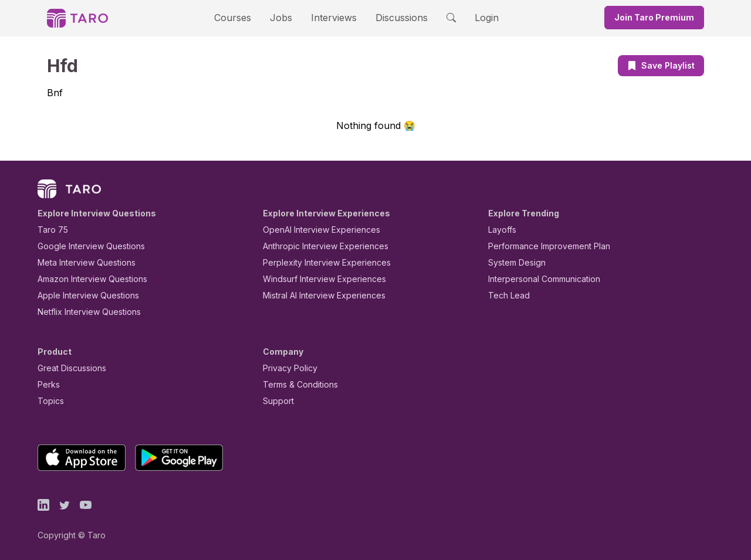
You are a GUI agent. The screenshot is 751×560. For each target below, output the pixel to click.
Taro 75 (50, 230)
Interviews (332, 17)
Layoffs (501, 230)
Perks (47, 384)
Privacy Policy (287, 368)
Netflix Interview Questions (83, 312)
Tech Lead (505, 295)
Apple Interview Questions (82, 295)
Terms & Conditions (296, 384)
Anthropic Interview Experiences (317, 246)
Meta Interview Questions (80, 262)
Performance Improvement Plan (541, 246)
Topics (48, 401)
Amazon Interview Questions (86, 279)
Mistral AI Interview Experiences (318, 295)
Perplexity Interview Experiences (318, 262)
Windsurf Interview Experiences (316, 279)
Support (276, 401)
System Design (513, 262)
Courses (243, 17)
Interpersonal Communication (537, 279)
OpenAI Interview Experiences (314, 230)
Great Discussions (67, 368)
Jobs (285, 17)
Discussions (393, 17)
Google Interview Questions (84, 246)
